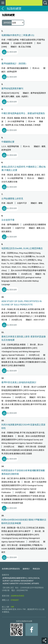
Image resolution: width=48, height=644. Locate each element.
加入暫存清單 (12, 52)
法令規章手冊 (8, 220)
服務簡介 (26, 569)
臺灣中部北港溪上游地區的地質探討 (19, 382)
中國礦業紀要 (8, 142)
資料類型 (14, 23)
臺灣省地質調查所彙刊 (12, 88)
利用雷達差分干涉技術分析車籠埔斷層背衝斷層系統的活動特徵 (23, 472)
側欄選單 (3, 3)
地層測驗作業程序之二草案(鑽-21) (18, 35)
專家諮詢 (36, 569)
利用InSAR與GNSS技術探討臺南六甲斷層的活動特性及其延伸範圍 (24, 521)
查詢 (45, 3)
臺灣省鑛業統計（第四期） (14, 64)
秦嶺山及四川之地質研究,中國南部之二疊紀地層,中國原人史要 (23, 168)
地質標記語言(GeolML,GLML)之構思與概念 (22, 248)
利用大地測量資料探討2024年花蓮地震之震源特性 (23, 426)
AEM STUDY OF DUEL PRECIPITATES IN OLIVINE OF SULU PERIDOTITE (22, 303)
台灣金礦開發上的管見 (12, 199)
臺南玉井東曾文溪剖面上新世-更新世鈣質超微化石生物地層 (24, 338)
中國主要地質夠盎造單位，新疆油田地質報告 (23, 113)
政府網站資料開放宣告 (11, 569)
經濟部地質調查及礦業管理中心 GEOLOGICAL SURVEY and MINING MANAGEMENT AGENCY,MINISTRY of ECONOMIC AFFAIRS (21, 581)
